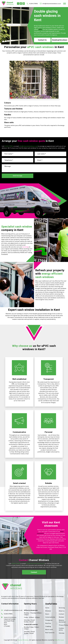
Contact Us (42, 40)
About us (62, 611)
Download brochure (60, 40)
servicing (25, 247)
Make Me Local (59, 640)
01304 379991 (32, 4)
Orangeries (49, 620)
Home (47, 608)
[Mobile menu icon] (65, 4)
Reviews (61, 617)
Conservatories (50, 617)
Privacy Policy (63, 625)
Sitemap (62, 633)
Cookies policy (61, 629)
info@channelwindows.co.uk (50, 4)
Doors (47, 614)
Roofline (48, 623)
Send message (18, 176)
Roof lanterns (50, 633)
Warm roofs (49, 629)
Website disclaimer (62, 621)
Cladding (48, 626)
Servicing (62, 608)
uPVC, (40, 29)
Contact (34, 572)
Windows (48, 611)
